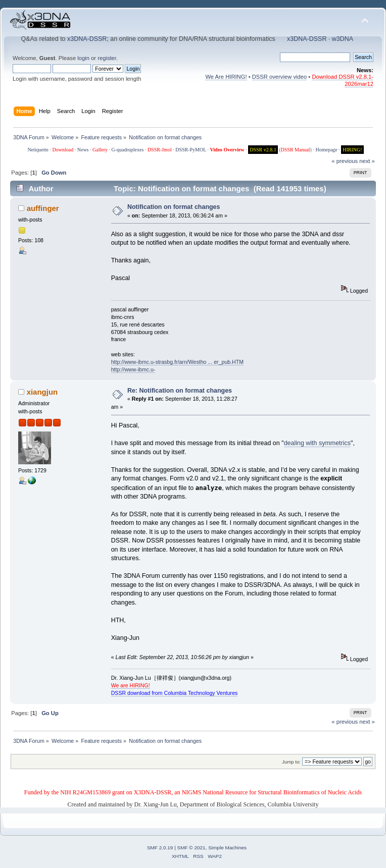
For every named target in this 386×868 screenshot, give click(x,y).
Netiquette (38, 150)
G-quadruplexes (128, 150)
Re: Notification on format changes (180, 391)
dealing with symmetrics (317, 443)
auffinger (43, 208)
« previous (345, 161)
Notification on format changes (174, 207)
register (107, 58)
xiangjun (42, 392)
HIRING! (352, 150)
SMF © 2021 (191, 848)
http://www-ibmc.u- (133, 369)
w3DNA (343, 39)
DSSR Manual (296, 150)
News (83, 150)
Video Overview (227, 150)
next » (367, 161)
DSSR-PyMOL (191, 150)
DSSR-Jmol (160, 150)
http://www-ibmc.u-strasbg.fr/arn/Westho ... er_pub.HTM (177, 362)
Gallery (100, 150)
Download (63, 150)
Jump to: (291, 762)
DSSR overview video (280, 77)
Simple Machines (227, 848)
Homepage (326, 150)
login (83, 58)
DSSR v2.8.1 (263, 150)
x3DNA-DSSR (87, 39)
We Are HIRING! (226, 77)
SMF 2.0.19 (160, 848)
